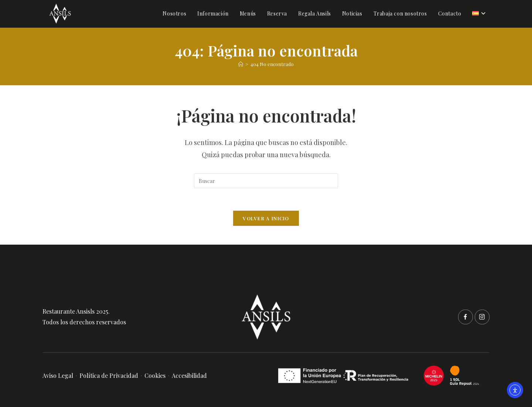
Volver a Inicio (266, 218)
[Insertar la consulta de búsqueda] (266, 181)
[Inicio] (241, 64)
